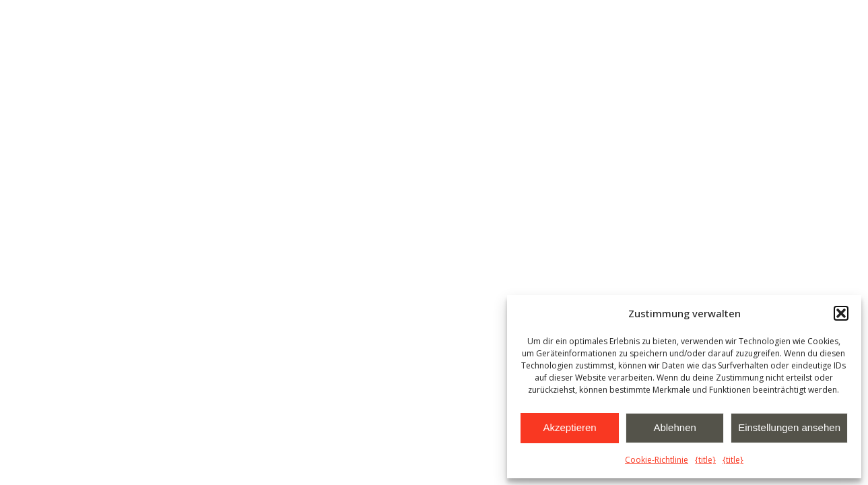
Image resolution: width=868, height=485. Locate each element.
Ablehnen (674, 427)
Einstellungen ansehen (789, 427)
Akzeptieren (569, 427)
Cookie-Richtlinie (657, 460)
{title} (705, 460)
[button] (841, 313)
